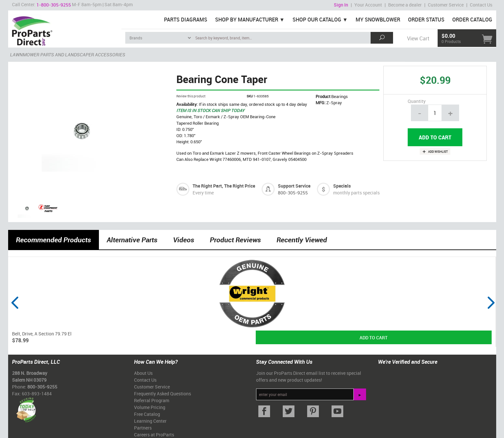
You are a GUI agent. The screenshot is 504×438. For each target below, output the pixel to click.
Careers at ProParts (154, 435)
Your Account (368, 5)
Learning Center (150, 421)
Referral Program (152, 400)
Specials (342, 186)
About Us (143, 373)
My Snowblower (378, 20)
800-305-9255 (293, 193)
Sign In (341, 5)
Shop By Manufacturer (247, 20)
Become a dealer (405, 5)
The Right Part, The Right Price (224, 186)
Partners (143, 428)
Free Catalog (147, 414)
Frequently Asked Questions (163, 394)
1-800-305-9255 (54, 5)
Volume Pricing (150, 407)
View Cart (418, 38)
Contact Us (481, 5)
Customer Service (446, 5)
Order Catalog (472, 20)
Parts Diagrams (186, 20)
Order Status (426, 20)
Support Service (294, 186)
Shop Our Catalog (317, 20)
